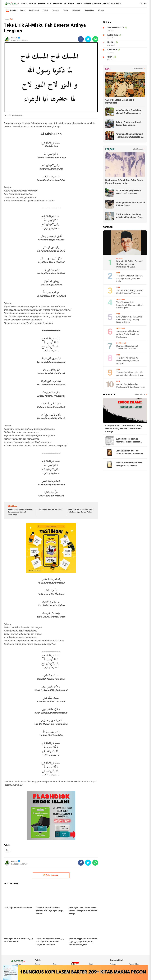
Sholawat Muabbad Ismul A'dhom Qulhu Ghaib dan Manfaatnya (128, 334)
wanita (101, 10)
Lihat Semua (138, 69)
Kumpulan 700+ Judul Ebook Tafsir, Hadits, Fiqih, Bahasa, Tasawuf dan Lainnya (124, 429)
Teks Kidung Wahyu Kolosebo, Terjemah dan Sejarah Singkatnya (20, 512)
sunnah (55, 10)
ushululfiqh (89, 10)
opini (110, 57)
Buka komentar (51, 875)
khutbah (112, 50)
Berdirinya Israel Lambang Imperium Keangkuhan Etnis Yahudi (129, 216)
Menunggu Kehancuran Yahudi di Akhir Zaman (130, 204)
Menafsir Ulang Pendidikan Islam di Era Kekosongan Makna (129, 112)
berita (24, 4)
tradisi (65, 10)
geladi (45, 10)
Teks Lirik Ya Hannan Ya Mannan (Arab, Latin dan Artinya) (128, 361)
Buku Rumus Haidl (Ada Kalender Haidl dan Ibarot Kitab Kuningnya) (128, 441)
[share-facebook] (81, 39)
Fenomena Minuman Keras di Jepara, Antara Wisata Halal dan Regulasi (129, 136)
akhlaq (87, 4)
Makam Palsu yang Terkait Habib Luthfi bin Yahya (128, 192)
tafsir (79, 4)
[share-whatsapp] (95, 39)
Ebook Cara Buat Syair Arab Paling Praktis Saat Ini (129, 464)
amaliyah (58, 4)
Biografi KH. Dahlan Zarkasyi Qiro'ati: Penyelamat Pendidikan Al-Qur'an (129, 264)
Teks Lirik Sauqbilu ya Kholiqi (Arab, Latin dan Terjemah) (130, 292)
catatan (97, 4)
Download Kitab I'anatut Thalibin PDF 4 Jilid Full (127, 347)
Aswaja (106, 4)
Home (6, 19)
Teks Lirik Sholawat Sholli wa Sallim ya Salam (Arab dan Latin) (129, 279)
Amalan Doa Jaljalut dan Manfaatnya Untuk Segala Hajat (130, 386)
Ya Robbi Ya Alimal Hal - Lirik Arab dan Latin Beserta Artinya (130, 374)
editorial (113, 35)
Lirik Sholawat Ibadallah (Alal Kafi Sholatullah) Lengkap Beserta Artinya (129, 320)
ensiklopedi (34, 10)
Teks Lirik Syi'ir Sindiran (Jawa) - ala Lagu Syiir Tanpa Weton (81, 511)
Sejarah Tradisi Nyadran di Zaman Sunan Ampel (128, 124)
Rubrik (11, 10)
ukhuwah (76, 10)
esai (49, 4)
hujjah (33, 4)
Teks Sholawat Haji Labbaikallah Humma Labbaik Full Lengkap (130, 305)
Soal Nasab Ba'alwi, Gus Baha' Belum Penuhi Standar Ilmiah (124, 182)
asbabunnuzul (116, 28)
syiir (7, 850)
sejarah (42, 4)
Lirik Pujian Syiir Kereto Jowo (50, 510)
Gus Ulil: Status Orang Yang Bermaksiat (120, 101)
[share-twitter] (88, 39)
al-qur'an (69, 4)
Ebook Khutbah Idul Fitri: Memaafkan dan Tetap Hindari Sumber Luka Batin (130, 453)
